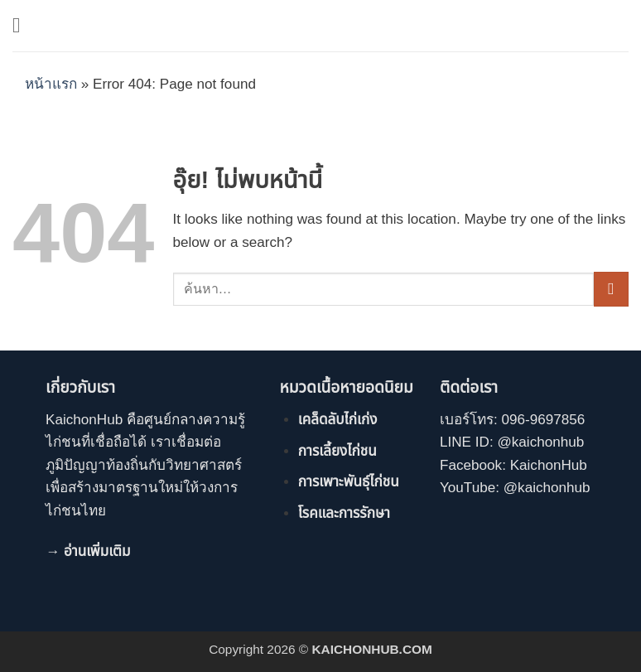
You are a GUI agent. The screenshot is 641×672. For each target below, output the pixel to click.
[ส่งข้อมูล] (611, 289)
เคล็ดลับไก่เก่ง (338, 420)
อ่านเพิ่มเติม (97, 551)
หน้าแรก (51, 84)
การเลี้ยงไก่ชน (337, 451)
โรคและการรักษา (344, 513)
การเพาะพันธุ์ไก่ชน (349, 482)
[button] (23, 25)
